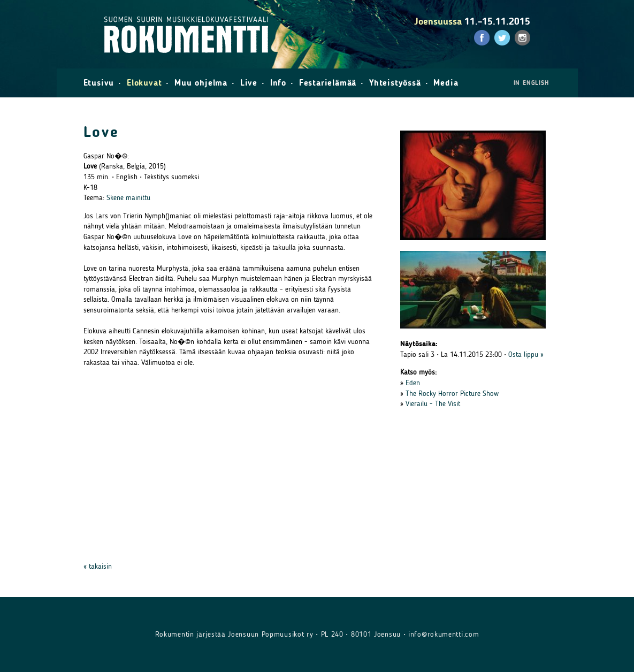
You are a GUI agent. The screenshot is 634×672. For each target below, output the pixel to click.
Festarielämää (328, 83)
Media (446, 83)
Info (278, 83)
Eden (413, 383)
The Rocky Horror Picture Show (452, 394)
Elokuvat (144, 83)
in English (531, 83)
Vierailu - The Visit (433, 404)
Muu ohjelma (201, 83)
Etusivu (99, 83)
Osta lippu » (526, 354)
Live (249, 83)
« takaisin (98, 566)
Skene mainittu (128, 198)
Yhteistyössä (395, 83)
